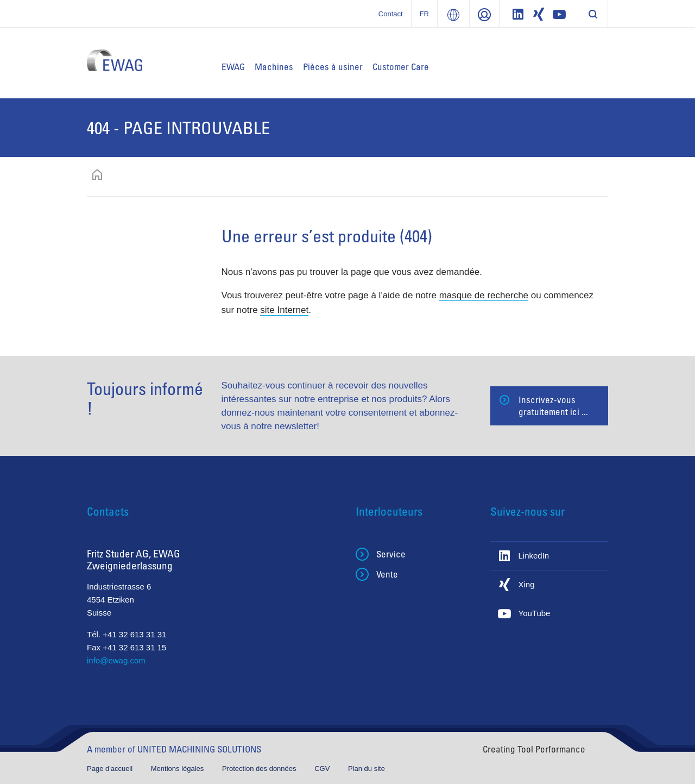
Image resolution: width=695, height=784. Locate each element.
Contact (391, 14)
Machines (274, 67)
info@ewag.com (116, 660)
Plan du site (367, 769)
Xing (527, 584)
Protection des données (260, 769)
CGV (323, 769)
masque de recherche (484, 295)
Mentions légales (178, 769)
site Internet (284, 310)
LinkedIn (534, 556)
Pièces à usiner (333, 67)
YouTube (535, 613)
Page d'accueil (111, 769)
